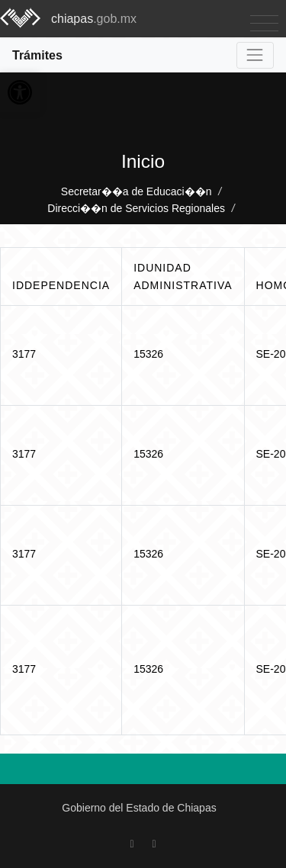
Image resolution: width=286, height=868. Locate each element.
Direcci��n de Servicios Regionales (136, 208)
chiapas (94, 19)
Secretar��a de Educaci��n (137, 191)
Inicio (143, 161)
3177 (24, 354)
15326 (148, 354)
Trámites (37, 55)
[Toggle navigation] (264, 24)
